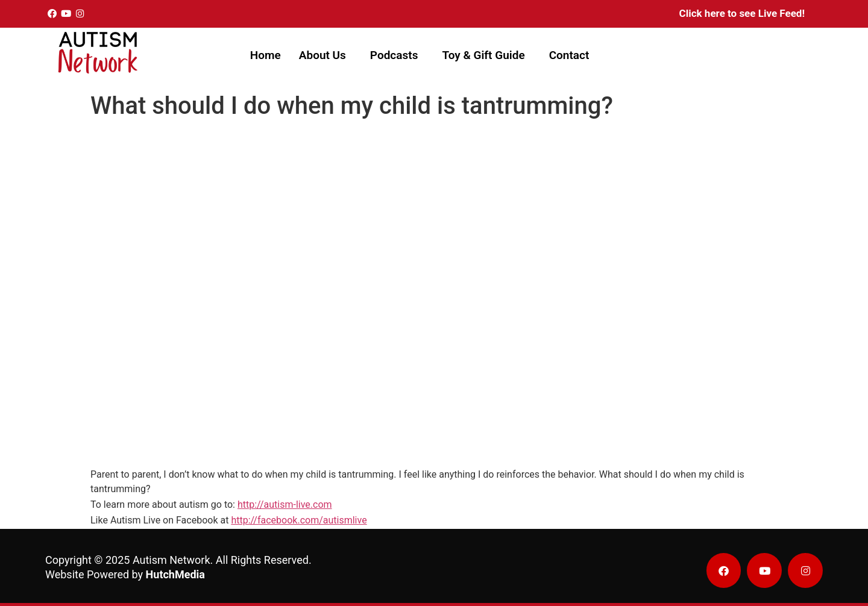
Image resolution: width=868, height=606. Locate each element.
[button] (325, 55)
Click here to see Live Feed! (742, 13)
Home (266, 55)
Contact (569, 55)
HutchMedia (175, 574)
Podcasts (394, 55)
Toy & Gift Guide (483, 55)
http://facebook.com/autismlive (299, 520)
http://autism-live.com (285, 504)
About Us (322, 55)
